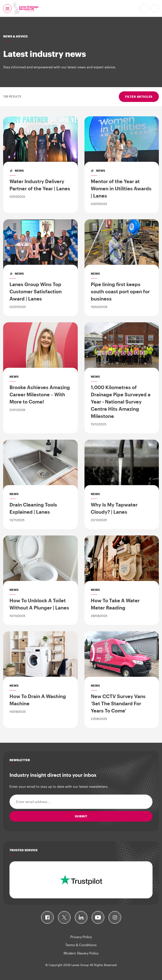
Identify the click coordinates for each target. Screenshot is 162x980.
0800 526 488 (144, 8)
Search (155, 8)
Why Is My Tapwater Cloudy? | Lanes (114, 508)
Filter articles (139, 97)
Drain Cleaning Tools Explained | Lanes (33, 508)
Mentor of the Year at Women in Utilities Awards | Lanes (121, 188)
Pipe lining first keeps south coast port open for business (120, 291)
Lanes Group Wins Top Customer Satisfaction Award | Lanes (36, 291)
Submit (81, 816)
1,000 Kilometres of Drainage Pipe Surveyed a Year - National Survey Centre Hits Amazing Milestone (121, 402)
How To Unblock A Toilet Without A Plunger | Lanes (39, 604)
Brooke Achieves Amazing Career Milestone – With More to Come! (40, 394)
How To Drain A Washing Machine (38, 700)
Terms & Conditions (81, 945)
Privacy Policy (81, 937)
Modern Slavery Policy (81, 953)
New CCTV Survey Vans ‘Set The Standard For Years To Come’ (118, 703)
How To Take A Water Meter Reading (115, 604)
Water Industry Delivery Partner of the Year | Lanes (40, 185)
